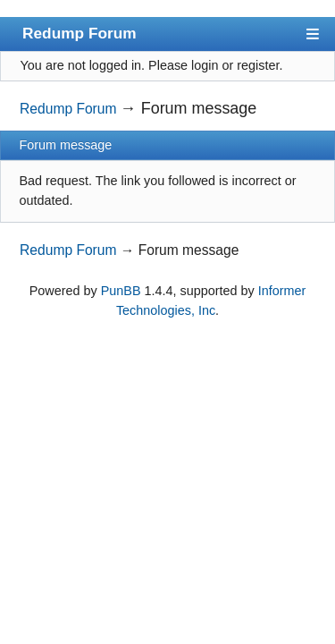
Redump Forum (80, 33)
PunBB (121, 291)
